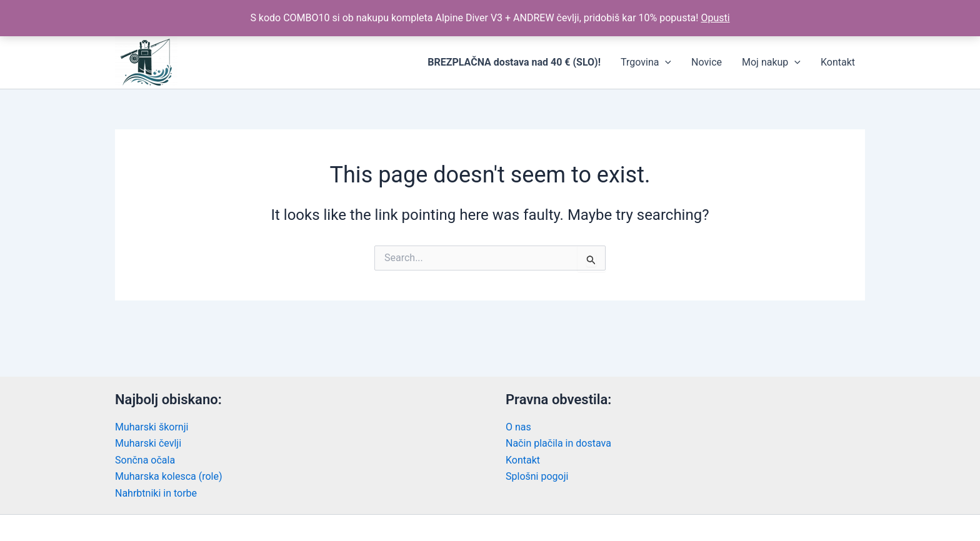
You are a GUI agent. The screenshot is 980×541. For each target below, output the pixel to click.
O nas (518, 427)
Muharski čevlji (148, 443)
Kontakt (838, 62)
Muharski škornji (152, 427)
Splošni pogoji (537, 476)
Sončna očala (145, 460)
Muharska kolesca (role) (169, 476)
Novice (707, 62)
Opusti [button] (715, 18)
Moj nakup (771, 62)
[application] (665, 62)
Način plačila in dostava (558, 443)
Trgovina (646, 62)
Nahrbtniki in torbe (156, 493)
